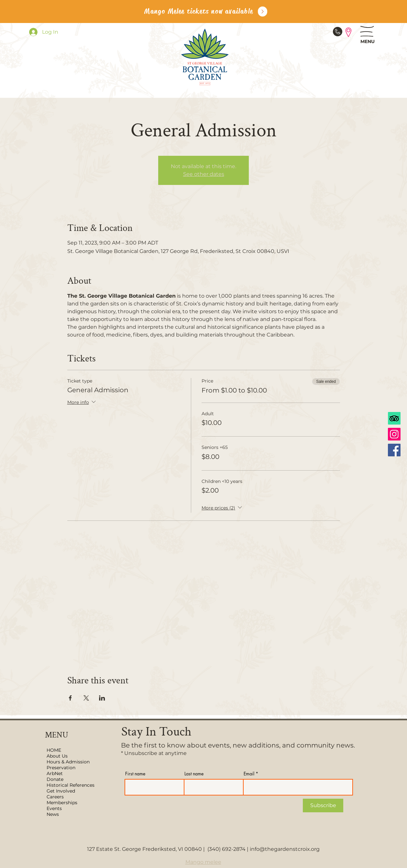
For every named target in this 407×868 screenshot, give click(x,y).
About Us (57, 756)
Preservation (61, 768)
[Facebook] (394, 450)
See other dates (204, 174)
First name (135, 774)
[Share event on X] (86, 698)
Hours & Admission (68, 762)
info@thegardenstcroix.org (285, 849)
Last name (194, 774)
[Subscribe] (323, 805)
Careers (55, 797)
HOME (54, 750)
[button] (367, 31)
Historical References (71, 785)
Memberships (62, 803)
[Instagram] (394, 434)
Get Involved (61, 791)
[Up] (263, 11)
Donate (55, 779)
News (53, 814)
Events (54, 808)
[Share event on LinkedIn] (102, 698)
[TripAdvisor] (394, 418)
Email (249, 774)
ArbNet (55, 773)
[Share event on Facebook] (70, 698)
